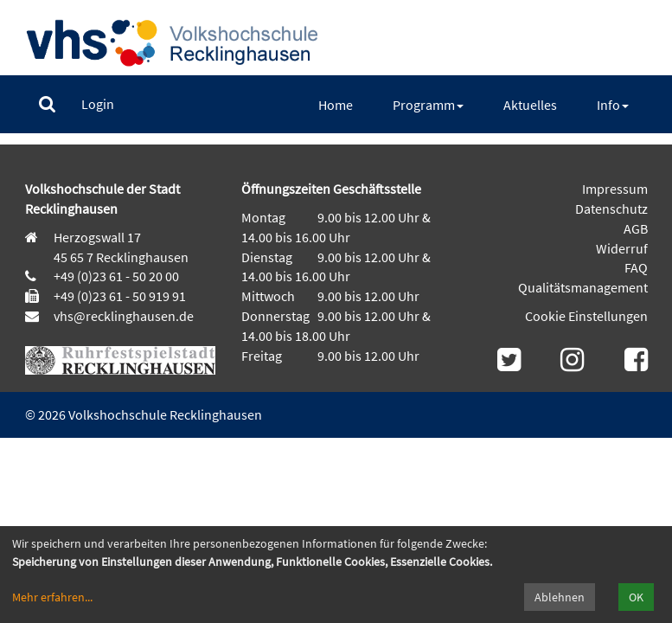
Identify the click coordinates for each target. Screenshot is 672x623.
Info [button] (613, 105)
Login (98, 104)
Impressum (615, 189)
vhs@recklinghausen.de (122, 316)
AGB (636, 228)
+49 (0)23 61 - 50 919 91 (120, 296)
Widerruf (622, 248)
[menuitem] (47, 104)
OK (636, 597)
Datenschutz (611, 209)
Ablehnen (560, 597)
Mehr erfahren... (52, 597)
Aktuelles (530, 105)
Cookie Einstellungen (586, 316)
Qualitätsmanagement (583, 287)
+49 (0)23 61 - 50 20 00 (116, 276)
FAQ (636, 267)
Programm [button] (428, 105)
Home (336, 105)
